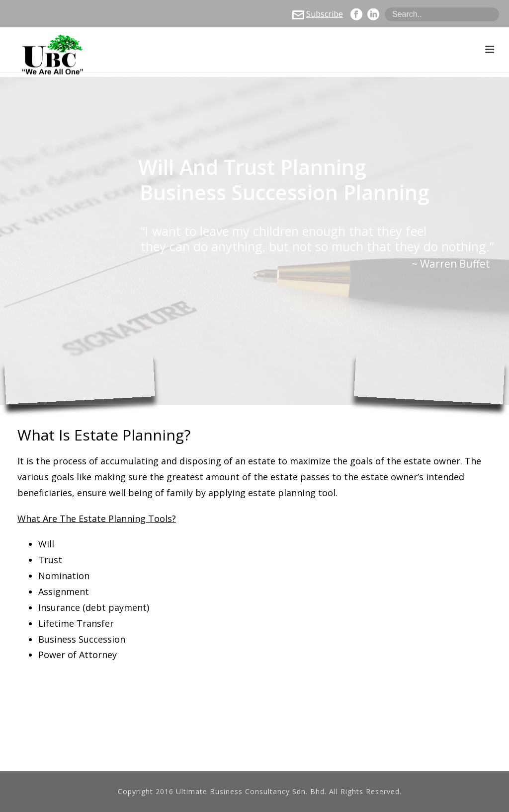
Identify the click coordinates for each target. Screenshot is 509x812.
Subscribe (318, 14)
